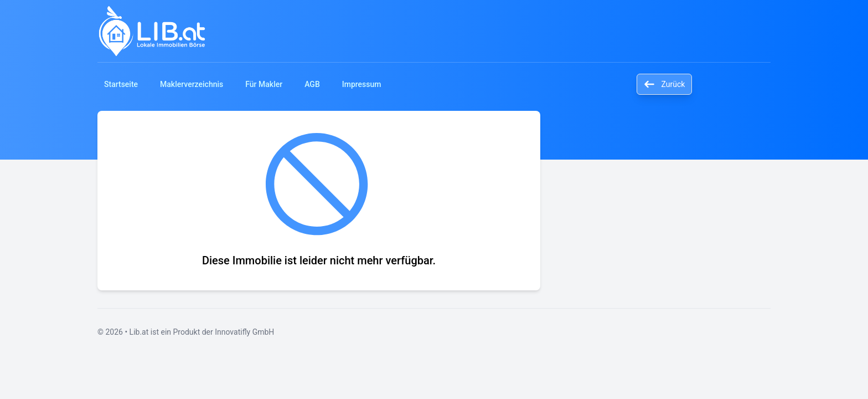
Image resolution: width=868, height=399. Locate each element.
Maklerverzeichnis (192, 84)
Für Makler (264, 84)
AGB (312, 84)
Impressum (362, 84)
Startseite (121, 84)
